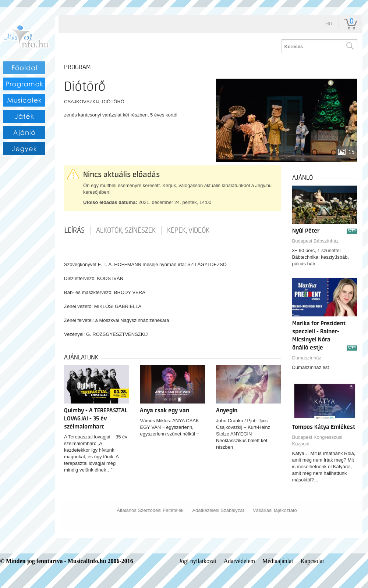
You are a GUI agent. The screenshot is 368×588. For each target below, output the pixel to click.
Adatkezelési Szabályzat (218, 510)
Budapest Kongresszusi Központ (317, 440)
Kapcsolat (312, 561)
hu (329, 24)
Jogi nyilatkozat (198, 561)
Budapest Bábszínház (315, 241)
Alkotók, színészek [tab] (126, 230)
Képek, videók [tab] (188, 230)
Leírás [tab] (75, 230)
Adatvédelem (239, 561)
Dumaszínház (307, 358)
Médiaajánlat (278, 561)
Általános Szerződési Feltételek (150, 510)
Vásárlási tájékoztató (275, 510)
